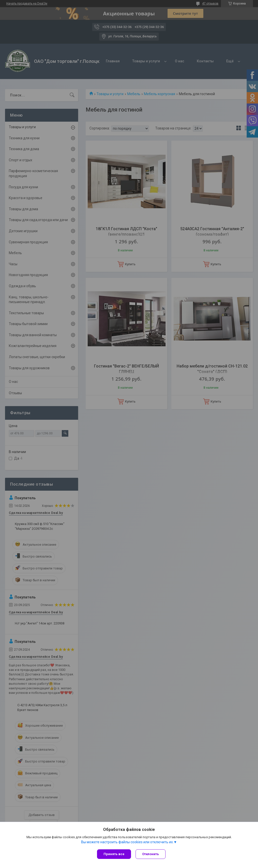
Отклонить (151, 854)
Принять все (114, 854)
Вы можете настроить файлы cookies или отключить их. (127, 843)
